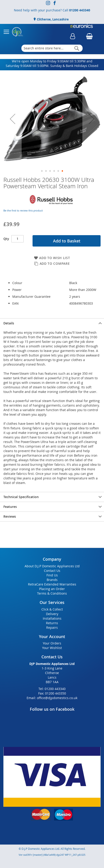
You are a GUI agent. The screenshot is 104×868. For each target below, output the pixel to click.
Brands (52, 580)
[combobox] (52, 48)
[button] (13, 119)
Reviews (10, 516)
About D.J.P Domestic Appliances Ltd (52, 566)
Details (9, 323)
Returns (52, 623)
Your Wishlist (52, 648)
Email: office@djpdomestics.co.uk (52, 698)
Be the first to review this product (23, 210)
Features (10, 507)
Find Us (52, 575)
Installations (52, 618)
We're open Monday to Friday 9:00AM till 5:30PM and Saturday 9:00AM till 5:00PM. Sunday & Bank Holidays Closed (52, 63)
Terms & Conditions (52, 593)
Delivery (52, 614)
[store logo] (18, 32)
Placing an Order (52, 589)
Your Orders (52, 643)
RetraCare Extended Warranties (52, 584)
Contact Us (52, 571)
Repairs (52, 627)
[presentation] (52, 323)
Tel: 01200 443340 (52, 689)
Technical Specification (21, 497)
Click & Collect (52, 609)
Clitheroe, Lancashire (52, 19)
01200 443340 (80, 10)
